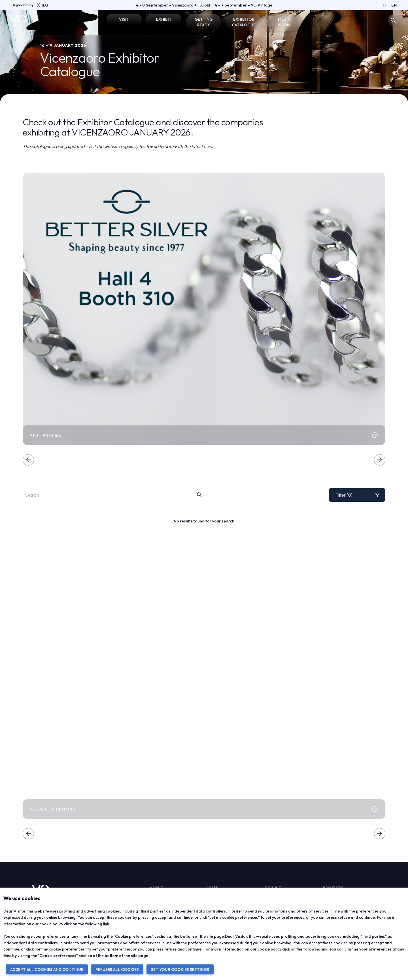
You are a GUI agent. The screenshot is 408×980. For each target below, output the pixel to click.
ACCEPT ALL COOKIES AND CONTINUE (47, 970)
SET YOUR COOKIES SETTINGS (180, 970)
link (106, 924)
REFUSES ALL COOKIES (117, 970)
